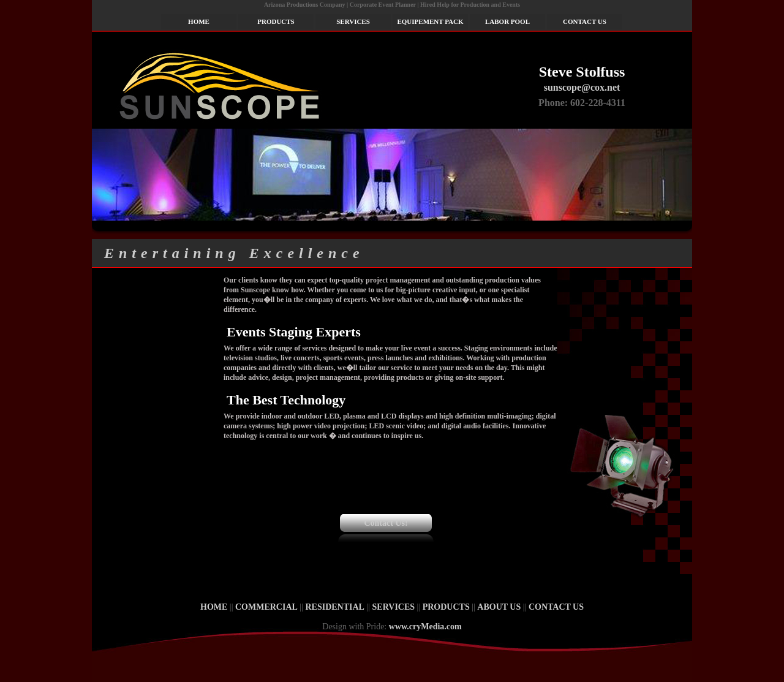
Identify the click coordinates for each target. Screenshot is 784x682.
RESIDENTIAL (334, 607)
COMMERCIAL (266, 607)
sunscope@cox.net (582, 87)
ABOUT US (499, 607)
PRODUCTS (276, 21)
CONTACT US (585, 21)
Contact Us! (386, 523)
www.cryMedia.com (425, 627)
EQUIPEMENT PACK (430, 21)
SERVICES (353, 21)
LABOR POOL (507, 21)
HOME (199, 21)
